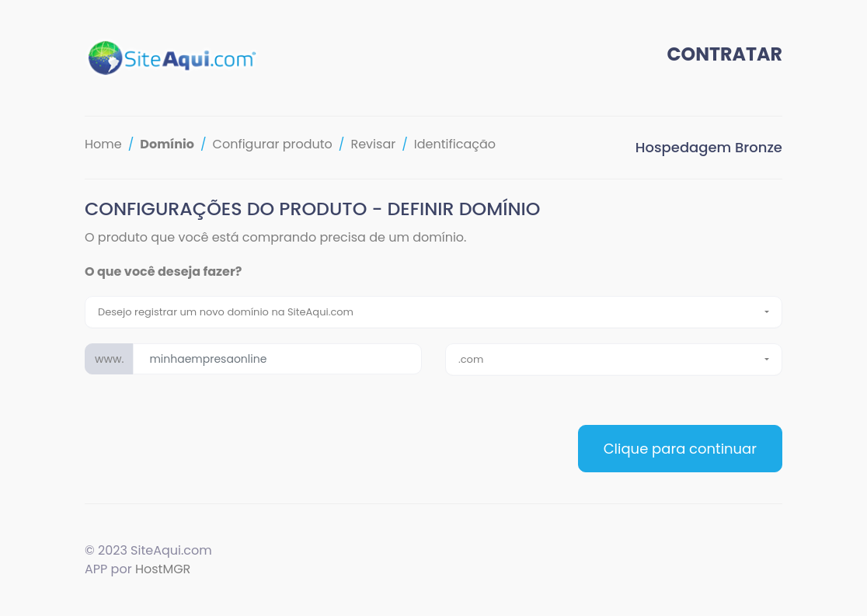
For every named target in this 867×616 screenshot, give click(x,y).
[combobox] (433, 312)
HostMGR (163, 569)
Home (103, 144)
